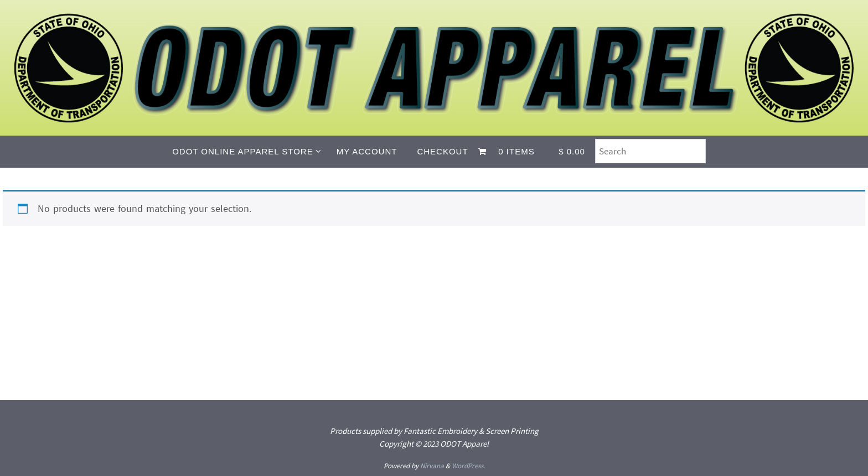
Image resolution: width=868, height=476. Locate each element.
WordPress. (468, 466)
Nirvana (432, 466)
